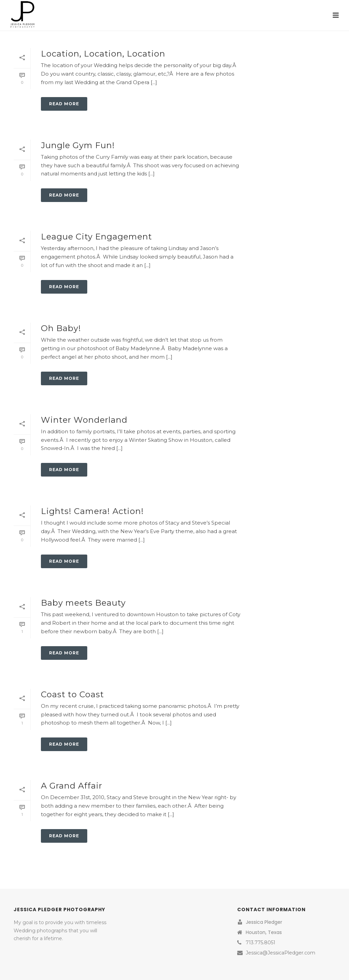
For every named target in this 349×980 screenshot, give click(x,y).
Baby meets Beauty (83, 603)
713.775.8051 (261, 943)
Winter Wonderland (84, 420)
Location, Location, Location (103, 54)
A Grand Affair (72, 786)
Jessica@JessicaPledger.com (280, 953)
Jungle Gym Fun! (78, 145)
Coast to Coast (72, 694)
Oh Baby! (61, 328)
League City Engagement (96, 237)
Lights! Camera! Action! (92, 511)
